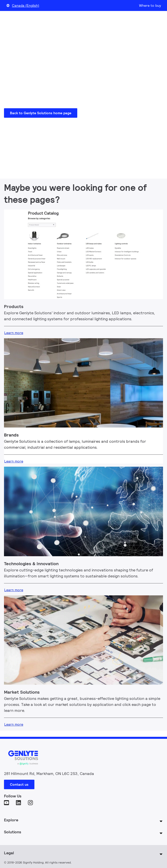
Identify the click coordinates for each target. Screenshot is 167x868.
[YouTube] (7, 803)
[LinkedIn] (19, 803)
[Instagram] (31, 803)
